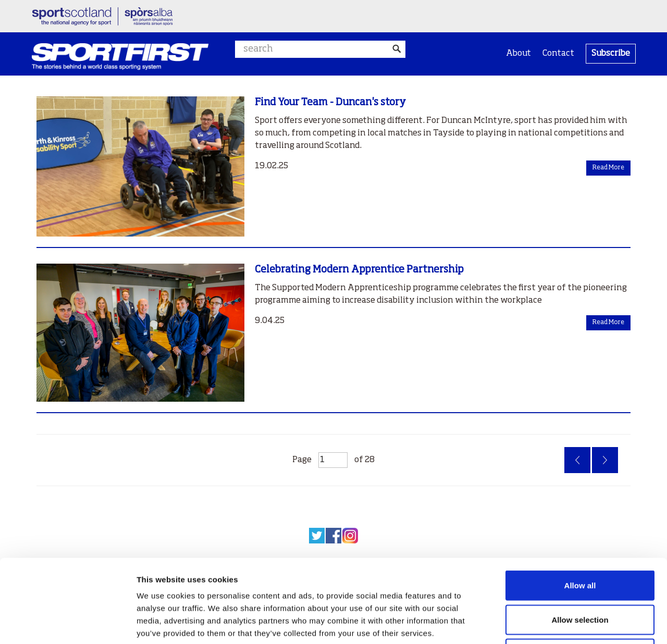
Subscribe (611, 54)
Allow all (580, 507)
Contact (558, 54)
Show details (547, 623)
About (518, 54)
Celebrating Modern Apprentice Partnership (359, 270)
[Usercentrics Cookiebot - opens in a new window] (67, 624)
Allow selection (580, 542)
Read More (608, 168)
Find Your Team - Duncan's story (330, 102)
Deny (580, 575)
